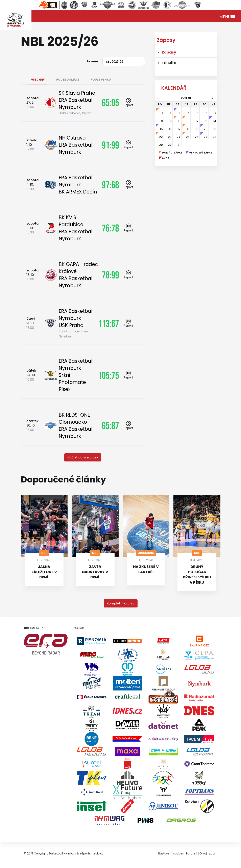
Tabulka (169, 63)
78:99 (110, 275)
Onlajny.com (208, 853)
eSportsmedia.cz (92, 853)
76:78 (110, 228)
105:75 (109, 375)
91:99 (110, 145)
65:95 (110, 103)
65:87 (110, 426)
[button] (83, 457)
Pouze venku (101, 80)
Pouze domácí (68, 80)
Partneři (192, 853)
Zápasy (169, 52)
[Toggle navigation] (227, 16)
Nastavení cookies (171, 853)
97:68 (110, 185)
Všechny (38, 80)
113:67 (109, 323)
